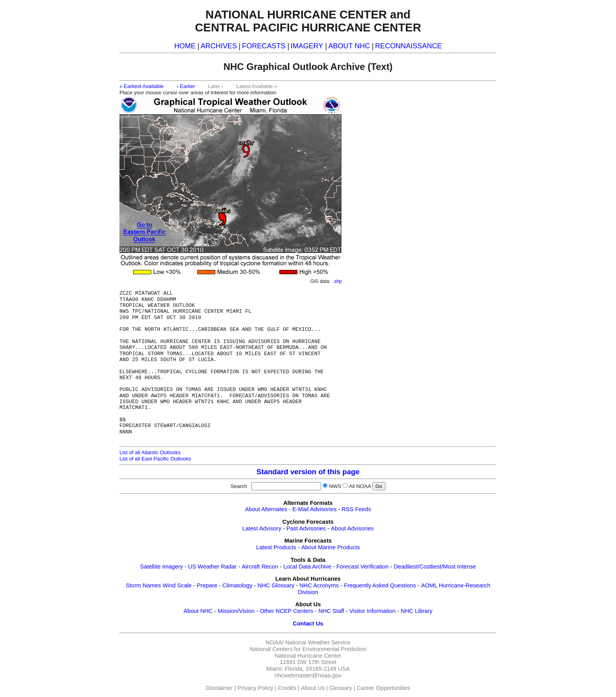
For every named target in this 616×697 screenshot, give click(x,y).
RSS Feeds (357, 509)
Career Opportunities (383, 688)
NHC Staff (331, 611)
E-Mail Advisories (314, 509)
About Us (313, 688)
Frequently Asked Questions (380, 585)
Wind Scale (177, 585)
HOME (185, 46)
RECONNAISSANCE (409, 46)
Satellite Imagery (161, 567)
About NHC (198, 611)
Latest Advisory (262, 528)
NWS (335, 486)
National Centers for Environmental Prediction (308, 649)
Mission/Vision (236, 611)
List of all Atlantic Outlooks (150, 452)
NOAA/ (275, 642)
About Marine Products (331, 547)
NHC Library (417, 611)
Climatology (237, 585)
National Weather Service (318, 642)
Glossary (341, 688)
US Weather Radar (213, 567)
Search (240, 486)
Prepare (207, 585)
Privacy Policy (255, 688)
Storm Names (143, 585)
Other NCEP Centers (287, 611)
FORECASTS (264, 46)
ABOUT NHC (349, 46)
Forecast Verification (362, 567)
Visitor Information (372, 611)
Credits (287, 688)
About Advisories (352, 528)
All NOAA (360, 486)
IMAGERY (307, 46)
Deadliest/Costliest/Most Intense (435, 567)
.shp (337, 281)
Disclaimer (219, 688)
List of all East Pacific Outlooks (155, 459)
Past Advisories (306, 528)
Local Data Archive (307, 567)
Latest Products (276, 547)
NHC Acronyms (319, 585)
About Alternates (266, 509)
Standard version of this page (308, 472)
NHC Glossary (276, 585)
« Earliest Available (141, 86)
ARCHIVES (219, 46)
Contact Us (308, 624)
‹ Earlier (186, 86)
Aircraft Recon (260, 567)
